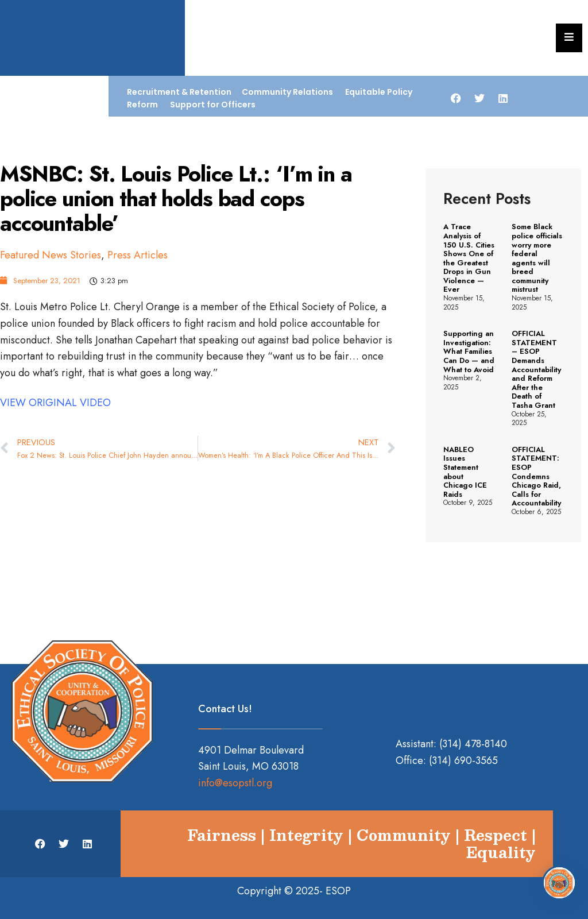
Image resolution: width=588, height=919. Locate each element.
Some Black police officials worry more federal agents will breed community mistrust (537, 258)
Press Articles (138, 255)
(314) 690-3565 (463, 760)
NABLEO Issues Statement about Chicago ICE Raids (465, 472)
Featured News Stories (51, 255)
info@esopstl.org (235, 783)
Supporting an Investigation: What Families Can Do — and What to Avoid (469, 351)
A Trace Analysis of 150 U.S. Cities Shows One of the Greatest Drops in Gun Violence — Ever (469, 258)
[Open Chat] (559, 882)
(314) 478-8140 (473, 744)
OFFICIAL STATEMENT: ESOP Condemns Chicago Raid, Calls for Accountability (536, 476)
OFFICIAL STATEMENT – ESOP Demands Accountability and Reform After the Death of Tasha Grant (536, 369)
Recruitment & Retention (179, 92)
